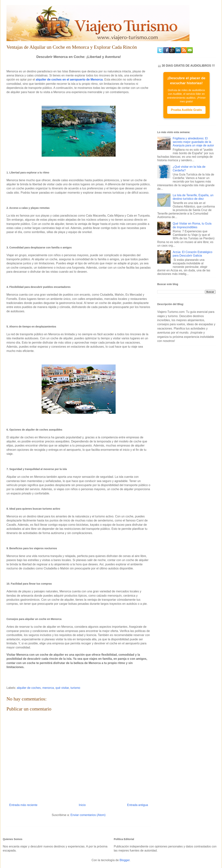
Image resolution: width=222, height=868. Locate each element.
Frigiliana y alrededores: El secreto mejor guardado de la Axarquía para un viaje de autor (193, 142)
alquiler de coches (29, 688)
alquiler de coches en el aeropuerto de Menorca (69, 80)
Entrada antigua (138, 805)
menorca (48, 688)
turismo (75, 688)
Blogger (125, 860)
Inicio (82, 805)
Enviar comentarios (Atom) (88, 815)
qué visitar (62, 688)
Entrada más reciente (23, 805)
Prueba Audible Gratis (186, 110)
